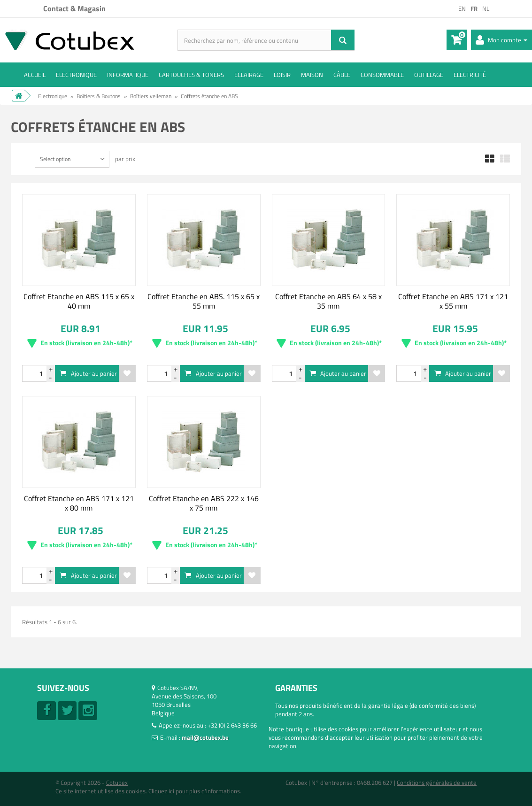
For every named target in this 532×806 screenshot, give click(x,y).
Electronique (76, 75)
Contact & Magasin (74, 8)
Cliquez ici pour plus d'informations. (195, 791)
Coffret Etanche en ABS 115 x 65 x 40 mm (79, 301)
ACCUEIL (35, 75)
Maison (312, 75)
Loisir (282, 75)
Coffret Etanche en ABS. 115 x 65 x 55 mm (204, 301)
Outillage (429, 75)
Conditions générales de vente (437, 783)
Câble (342, 75)
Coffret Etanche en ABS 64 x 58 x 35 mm (328, 301)
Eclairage (249, 75)
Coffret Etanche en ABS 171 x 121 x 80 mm (79, 503)
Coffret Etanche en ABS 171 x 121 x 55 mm (453, 301)
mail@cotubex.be (205, 737)
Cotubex (117, 783)
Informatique (128, 75)
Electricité (470, 75)
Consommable (382, 75)
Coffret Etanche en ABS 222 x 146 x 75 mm (204, 503)
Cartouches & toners (191, 75)
